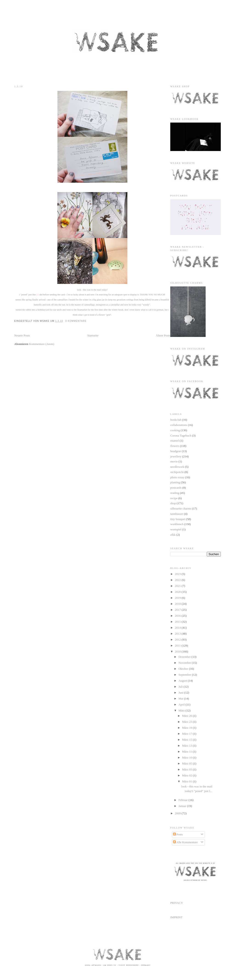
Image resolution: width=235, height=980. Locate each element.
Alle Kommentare (185, 842)
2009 (178, 813)
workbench (177, 524)
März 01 (187, 781)
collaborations (179, 425)
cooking (175, 430)
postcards (176, 488)
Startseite (93, 335)
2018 (178, 604)
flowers (175, 446)
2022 (178, 580)
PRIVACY (177, 903)
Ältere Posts (163, 335)
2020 (178, 592)
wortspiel (176, 529)
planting (175, 482)
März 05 (187, 763)
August (183, 681)
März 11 (187, 752)
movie (174, 461)
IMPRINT (176, 917)
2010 (178, 651)
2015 (178, 622)
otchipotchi (177, 472)
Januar (183, 806)
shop (173, 503)
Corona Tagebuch (181, 435)
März (182, 710)
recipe (174, 498)
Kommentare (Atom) (42, 344)
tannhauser (177, 514)
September (185, 675)
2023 (178, 574)
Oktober (184, 669)
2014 (178, 628)
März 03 (187, 769)
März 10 (187, 757)
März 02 (187, 775)
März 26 (187, 716)
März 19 (187, 728)
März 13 (187, 746)
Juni (181, 693)
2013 (178, 634)
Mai (181, 699)
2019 (178, 598)
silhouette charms (181, 508)
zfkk (173, 535)
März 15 (187, 740)
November (185, 663)
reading (175, 493)
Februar (184, 800)
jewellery (176, 456)
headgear (176, 451)
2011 (178, 645)
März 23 (187, 722)
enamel (175, 441)
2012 (178, 640)
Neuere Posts (22, 335)
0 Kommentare (76, 321)
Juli (181, 687)
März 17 (187, 734)
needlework (177, 467)
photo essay (177, 477)
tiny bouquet (178, 519)
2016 (178, 616)
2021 (178, 586)
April (182, 704)
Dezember (185, 657)
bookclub (176, 420)
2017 (178, 610)
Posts (178, 834)
